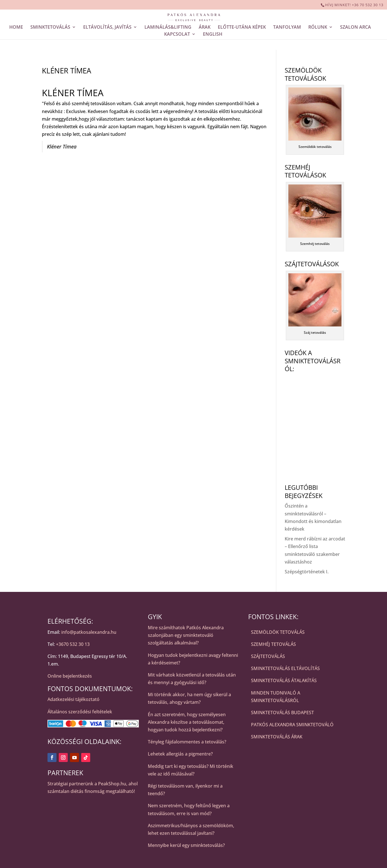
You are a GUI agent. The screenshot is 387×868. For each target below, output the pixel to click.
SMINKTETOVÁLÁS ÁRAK (277, 737)
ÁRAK (205, 28)
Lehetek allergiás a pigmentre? (180, 754)
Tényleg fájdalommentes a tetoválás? (187, 742)
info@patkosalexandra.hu (89, 632)
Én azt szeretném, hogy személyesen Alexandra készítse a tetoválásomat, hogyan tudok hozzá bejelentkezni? (187, 722)
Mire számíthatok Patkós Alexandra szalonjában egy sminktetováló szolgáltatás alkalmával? (186, 635)
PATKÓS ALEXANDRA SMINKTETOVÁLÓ (292, 725)
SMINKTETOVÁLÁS (50, 28)
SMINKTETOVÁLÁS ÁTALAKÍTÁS (284, 680)
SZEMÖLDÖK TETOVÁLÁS (278, 632)
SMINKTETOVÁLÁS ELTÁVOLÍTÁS (285, 668)
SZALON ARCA (356, 28)
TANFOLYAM (287, 28)
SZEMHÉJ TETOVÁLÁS (273, 644)
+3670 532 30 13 (73, 644)
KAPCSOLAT (177, 35)
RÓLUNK (318, 28)
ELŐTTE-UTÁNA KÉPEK (242, 28)
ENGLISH (213, 35)
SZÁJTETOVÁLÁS (268, 656)
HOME (16, 28)
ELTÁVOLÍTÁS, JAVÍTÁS (107, 28)
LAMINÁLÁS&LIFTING (168, 28)
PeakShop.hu (112, 784)
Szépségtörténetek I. (307, 572)
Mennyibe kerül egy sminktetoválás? (186, 845)
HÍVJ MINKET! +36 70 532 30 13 (354, 5)
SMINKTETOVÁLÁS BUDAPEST (282, 713)
